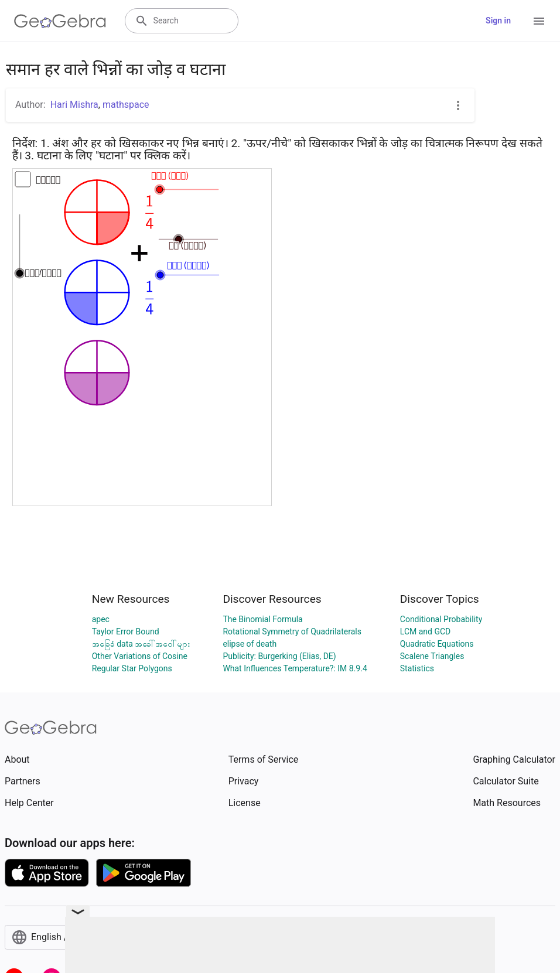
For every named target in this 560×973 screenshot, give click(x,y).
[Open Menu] (539, 21)
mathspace (126, 105)
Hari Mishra (74, 105)
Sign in (498, 21)
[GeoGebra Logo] (60, 21)
